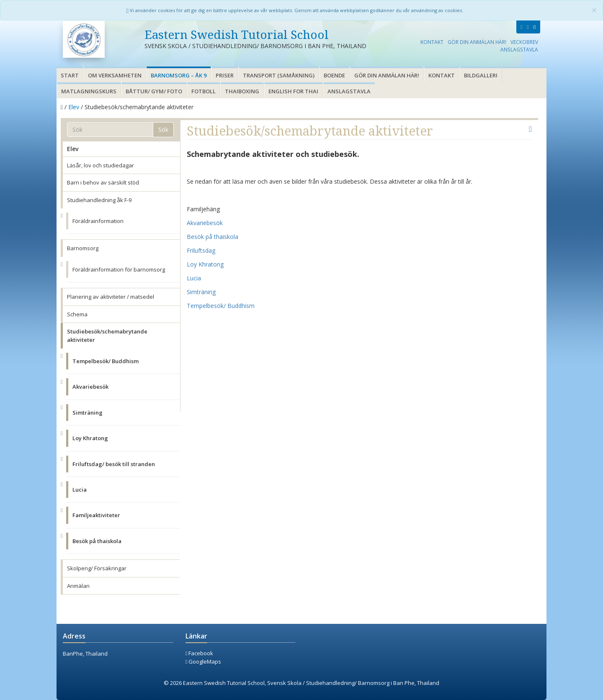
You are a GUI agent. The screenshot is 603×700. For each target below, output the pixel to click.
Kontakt (432, 42)
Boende (334, 75)
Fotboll (204, 91)
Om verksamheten (115, 75)
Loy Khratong (90, 438)
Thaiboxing (242, 91)
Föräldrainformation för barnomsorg (119, 269)
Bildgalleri (481, 75)
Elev (74, 107)
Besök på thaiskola (97, 541)
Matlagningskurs (89, 91)
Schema (77, 314)
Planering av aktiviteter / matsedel (111, 297)
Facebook (200, 653)
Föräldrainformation (98, 221)
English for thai (293, 91)
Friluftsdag (201, 250)
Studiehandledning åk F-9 (99, 200)
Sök (163, 129)
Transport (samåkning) (279, 75)
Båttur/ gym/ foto (154, 91)
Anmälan (78, 586)
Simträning (88, 413)
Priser (225, 75)
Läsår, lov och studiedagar (100, 165)
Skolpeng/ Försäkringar (97, 568)
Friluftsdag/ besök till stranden (114, 464)
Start (70, 75)
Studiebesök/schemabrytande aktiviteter (107, 336)
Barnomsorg (83, 248)
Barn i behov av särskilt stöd (103, 182)
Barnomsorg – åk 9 (179, 75)
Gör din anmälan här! (477, 42)
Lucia (80, 490)
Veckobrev (524, 42)
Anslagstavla (519, 49)
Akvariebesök (90, 387)
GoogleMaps (204, 662)
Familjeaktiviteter (96, 515)
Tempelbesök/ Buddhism (106, 361)
